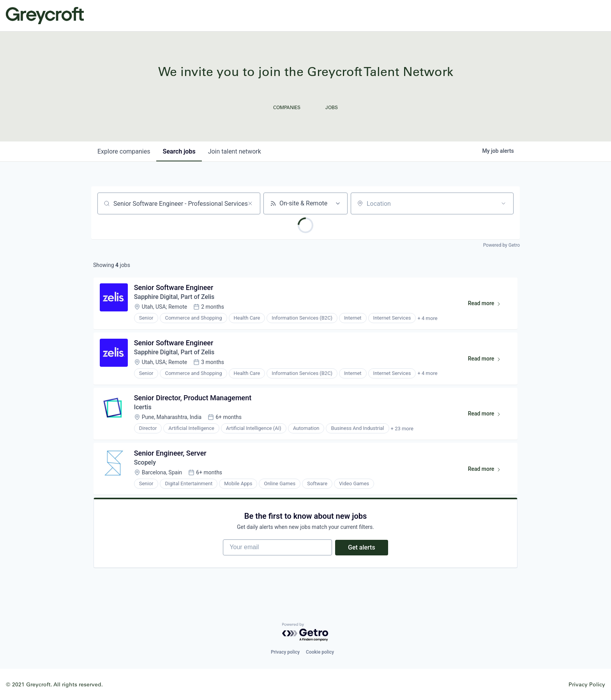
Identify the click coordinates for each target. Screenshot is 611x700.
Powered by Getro (502, 245)
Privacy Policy (587, 684)
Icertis (143, 408)
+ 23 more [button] (402, 429)
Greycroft (45, 16)
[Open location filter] (503, 203)
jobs (179, 151)
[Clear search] (250, 203)
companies (124, 151)
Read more (488, 305)
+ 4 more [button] (428, 319)
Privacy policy (285, 652)
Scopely (145, 463)
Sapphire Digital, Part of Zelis (175, 297)
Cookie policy (320, 652)
